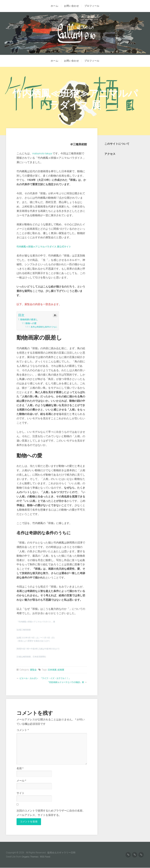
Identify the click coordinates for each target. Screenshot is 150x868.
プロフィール (93, 6)
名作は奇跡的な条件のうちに (45, 327)
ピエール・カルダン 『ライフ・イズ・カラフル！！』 (49, 678)
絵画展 (62, 670)
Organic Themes (30, 857)
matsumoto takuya (43, 153)
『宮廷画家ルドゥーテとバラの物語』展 (63, 682)
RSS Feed (46, 857)
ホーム (54, 6)
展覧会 (34, 670)
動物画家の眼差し (30, 319)
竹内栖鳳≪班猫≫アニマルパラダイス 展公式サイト (47, 247)
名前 (20, 768)
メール (21, 781)
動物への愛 (32, 323)
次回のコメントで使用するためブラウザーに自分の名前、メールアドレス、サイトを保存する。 (51, 813)
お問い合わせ (72, 6)
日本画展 (53, 670)
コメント (23, 730)
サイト (21, 793)
